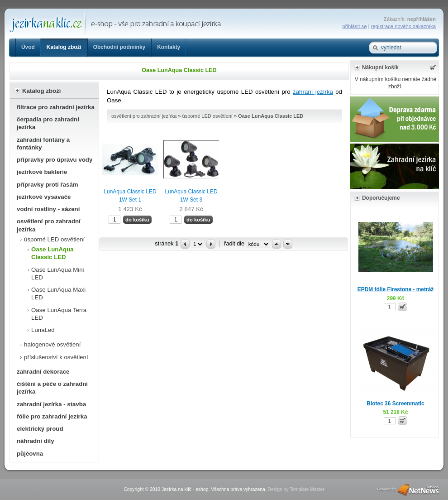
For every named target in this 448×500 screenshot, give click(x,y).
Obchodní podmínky (119, 47)
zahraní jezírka (313, 92)
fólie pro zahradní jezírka (52, 416)
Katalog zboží (64, 47)
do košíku (137, 220)
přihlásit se (355, 26)
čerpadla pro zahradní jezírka (48, 123)
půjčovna (30, 454)
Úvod (28, 47)
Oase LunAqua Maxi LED (58, 293)
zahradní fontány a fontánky (43, 144)
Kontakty (169, 47)
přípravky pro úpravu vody (55, 160)
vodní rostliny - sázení (48, 209)
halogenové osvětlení (52, 344)
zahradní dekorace (43, 372)
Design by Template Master (296, 489)
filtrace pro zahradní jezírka (56, 107)
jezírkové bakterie (42, 172)
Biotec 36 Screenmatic (395, 404)
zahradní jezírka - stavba (51, 404)
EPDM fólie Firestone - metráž (396, 289)
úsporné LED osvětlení (54, 239)
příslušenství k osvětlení (56, 357)
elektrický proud (40, 429)
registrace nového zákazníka (403, 26)
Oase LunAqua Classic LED (52, 253)
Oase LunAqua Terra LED (59, 314)
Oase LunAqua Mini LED (58, 274)
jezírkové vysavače (44, 197)
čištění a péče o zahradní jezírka (52, 388)
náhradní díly (36, 441)
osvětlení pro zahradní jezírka (49, 225)
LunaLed (43, 330)
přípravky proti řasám (48, 185)
